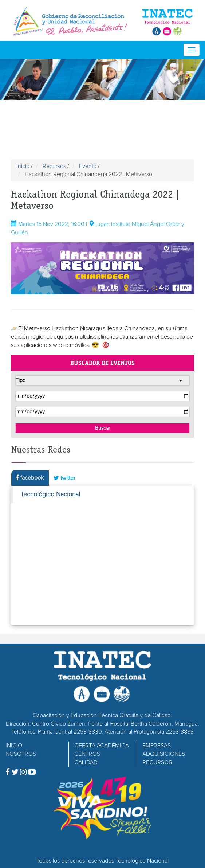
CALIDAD (86, 762)
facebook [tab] (30, 478)
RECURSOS (157, 762)
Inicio (23, 166)
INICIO (14, 746)
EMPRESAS (157, 746)
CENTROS (87, 754)
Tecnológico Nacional (50, 494)
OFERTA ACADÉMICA (102, 746)
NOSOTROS (21, 754)
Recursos (54, 166)
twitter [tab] (64, 478)
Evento (88, 166)
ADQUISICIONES (164, 754)
